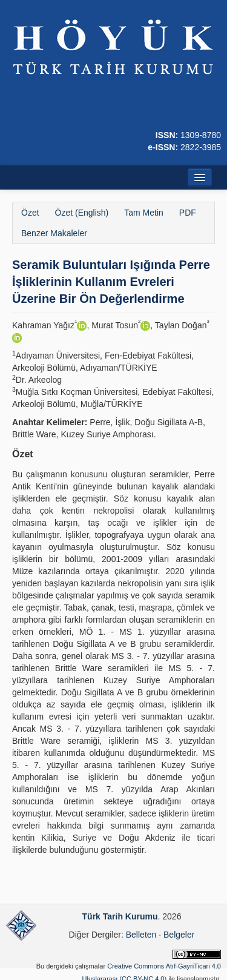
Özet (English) (82, 213)
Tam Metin (144, 213)
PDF (188, 213)
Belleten (141, 935)
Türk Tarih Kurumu (120, 916)
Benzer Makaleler (54, 233)
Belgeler (179, 935)
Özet (30, 213)
